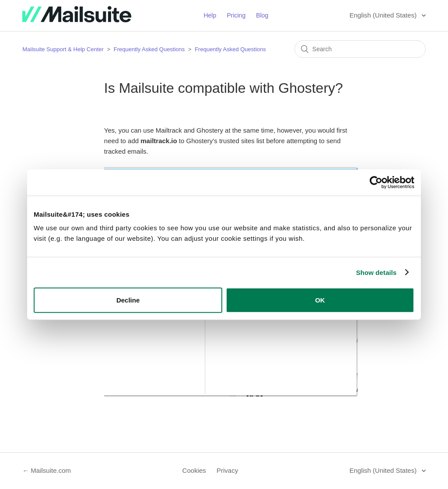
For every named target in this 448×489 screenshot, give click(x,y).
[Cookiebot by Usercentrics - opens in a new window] (376, 182)
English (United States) (384, 15)
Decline (128, 300)
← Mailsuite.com (47, 470)
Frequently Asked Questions (149, 49)
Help (210, 15)
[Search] (360, 49)
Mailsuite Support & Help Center (63, 49)
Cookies (194, 470)
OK (320, 300)
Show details (376, 272)
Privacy (227, 470)
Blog (262, 15)
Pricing (236, 15)
